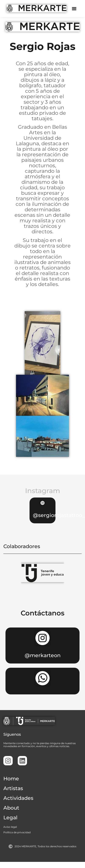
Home (11, 779)
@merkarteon (43, 655)
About (11, 808)
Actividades (18, 798)
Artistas (13, 788)
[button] (74, 9)
